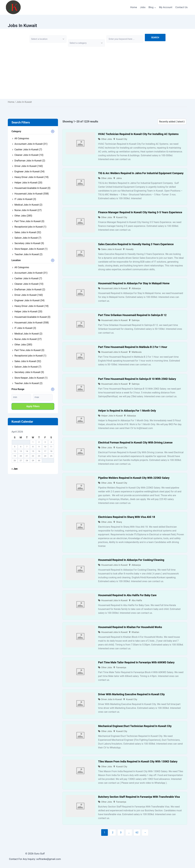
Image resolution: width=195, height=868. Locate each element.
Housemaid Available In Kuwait (32, 188)
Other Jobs (107, 139)
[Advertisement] (97, 78)
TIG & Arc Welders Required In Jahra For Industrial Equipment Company (141, 173)
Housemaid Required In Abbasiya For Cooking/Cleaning (131, 560)
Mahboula (137, 352)
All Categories (22, 138)
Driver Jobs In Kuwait (112, 699)
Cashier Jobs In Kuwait (28, 150)
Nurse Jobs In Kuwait (28, 210)
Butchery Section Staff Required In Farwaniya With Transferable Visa (139, 797)
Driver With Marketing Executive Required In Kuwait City (131, 694)
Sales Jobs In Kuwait (111, 249)
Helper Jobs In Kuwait (112, 416)
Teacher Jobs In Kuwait (28, 254)
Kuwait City (122, 139)
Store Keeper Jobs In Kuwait (31, 249)
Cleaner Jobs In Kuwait (29, 155)
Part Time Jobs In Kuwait (29, 221)
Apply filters (33, 406)
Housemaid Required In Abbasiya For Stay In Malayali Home (134, 283)
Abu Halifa (137, 600)
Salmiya (136, 320)
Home (134, 7)
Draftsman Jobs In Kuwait (30, 161)
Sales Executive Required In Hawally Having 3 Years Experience (136, 244)
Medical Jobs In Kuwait (28, 205)
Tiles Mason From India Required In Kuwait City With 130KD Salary (138, 761)
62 (137, 832)
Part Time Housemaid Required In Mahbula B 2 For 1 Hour (133, 347)
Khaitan (135, 632)
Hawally (130, 249)
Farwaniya (121, 667)
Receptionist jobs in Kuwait (30, 227)
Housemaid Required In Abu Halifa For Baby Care (127, 595)
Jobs (143, 7)
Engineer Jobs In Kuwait (30, 172)
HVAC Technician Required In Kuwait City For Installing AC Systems (138, 134)
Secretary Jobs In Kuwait (29, 243)
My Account (166, 7)
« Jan (15, 469)
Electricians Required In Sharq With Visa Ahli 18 (127, 517)
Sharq (119, 522)
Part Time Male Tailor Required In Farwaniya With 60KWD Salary (136, 662)
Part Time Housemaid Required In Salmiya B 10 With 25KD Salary (137, 379)
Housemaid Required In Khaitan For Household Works (130, 627)
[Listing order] (172, 122)
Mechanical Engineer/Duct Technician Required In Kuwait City (135, 726)
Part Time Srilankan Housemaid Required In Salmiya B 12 (132, 315)
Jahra (119, 178)
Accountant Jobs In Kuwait (31, 144)
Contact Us (181, 7)
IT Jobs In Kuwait (25, 199)
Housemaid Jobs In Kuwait (114, 288)
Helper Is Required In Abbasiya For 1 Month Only (127, 411)
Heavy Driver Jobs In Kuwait (31, 177)
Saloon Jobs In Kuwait (28, 238)
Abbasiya (136, 288)
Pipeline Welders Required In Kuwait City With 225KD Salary (134, 478)
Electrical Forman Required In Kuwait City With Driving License (135, 442)
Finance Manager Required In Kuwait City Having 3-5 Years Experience (140, 212)
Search (155, 38)
